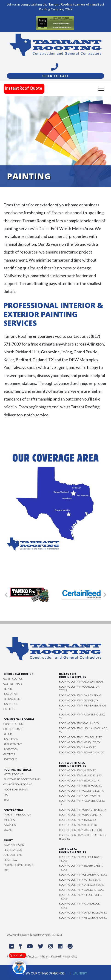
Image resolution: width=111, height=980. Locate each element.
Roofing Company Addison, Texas (81, 682)
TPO (6, 794)
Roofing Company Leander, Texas (81, 890)
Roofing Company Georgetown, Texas (81, 859)
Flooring (10, 825)
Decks (7, 830)
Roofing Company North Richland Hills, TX (82, 837)
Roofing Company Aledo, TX (77, 770)
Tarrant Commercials (18, 865)
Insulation (11, 694)
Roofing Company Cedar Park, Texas (83, 875)
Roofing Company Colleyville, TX (81, 791)
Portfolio (10, 759)
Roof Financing (14, 845)
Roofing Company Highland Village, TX (83, 730)
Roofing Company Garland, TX (79, 723)
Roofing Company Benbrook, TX (80, 785)
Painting (9, 820)
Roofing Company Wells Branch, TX (83, 918)
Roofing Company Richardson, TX (81, 752)
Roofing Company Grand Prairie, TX (83, 810)
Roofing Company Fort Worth (79, 796)
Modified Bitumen (16, 789)
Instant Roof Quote (23, 88)
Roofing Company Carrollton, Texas (80, 689)
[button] (6, 595)
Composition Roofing (18, 784)
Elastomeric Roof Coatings (22, 779)
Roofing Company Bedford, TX (79, 780)
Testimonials (13, 850)
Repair (8, 689)
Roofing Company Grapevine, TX (80, 815)
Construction (13, 679)
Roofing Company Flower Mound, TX (82, 716)
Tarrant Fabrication (17, 814)
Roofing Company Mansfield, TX (80, 830)
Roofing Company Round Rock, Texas (80, 905)
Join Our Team (13, 855)
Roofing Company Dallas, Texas (80, 695)
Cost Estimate (13, 684)
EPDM (7, 800)
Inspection (11, 704)
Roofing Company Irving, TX (78, 820)
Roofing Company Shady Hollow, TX (83, 912)
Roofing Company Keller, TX (78, 825)
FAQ (6, 870)
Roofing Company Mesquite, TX (80, 742)
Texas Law (10, 860)
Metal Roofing (13, 774)
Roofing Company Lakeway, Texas (81, 885)
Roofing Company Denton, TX (79, 700)
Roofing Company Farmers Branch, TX (83, 707)
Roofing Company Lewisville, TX (80, 737)
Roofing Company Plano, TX (77, 747)
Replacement (13, 699)
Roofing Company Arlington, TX (81, 775)
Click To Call (56, 76)
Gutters (9, 709)
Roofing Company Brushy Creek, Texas (81, 868)
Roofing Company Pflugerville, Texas (80, 897)
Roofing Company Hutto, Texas (80, 880)
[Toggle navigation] (101, 89)
